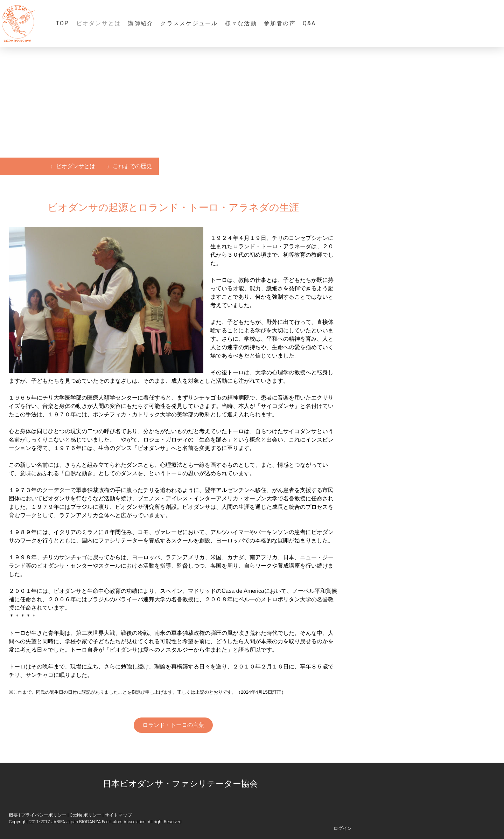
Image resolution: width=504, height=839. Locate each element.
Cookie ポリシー (86, 815)
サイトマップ (118, 815)
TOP (63, 23)
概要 (13, 815)
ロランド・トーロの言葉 (173, 725)
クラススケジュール (189, 23)
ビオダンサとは (99, 23)
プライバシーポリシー (44, 815)
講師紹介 (141, 23)
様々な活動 (241, 23)
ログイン (343, 828)
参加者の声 (280, 23)
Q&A (309, 23)
